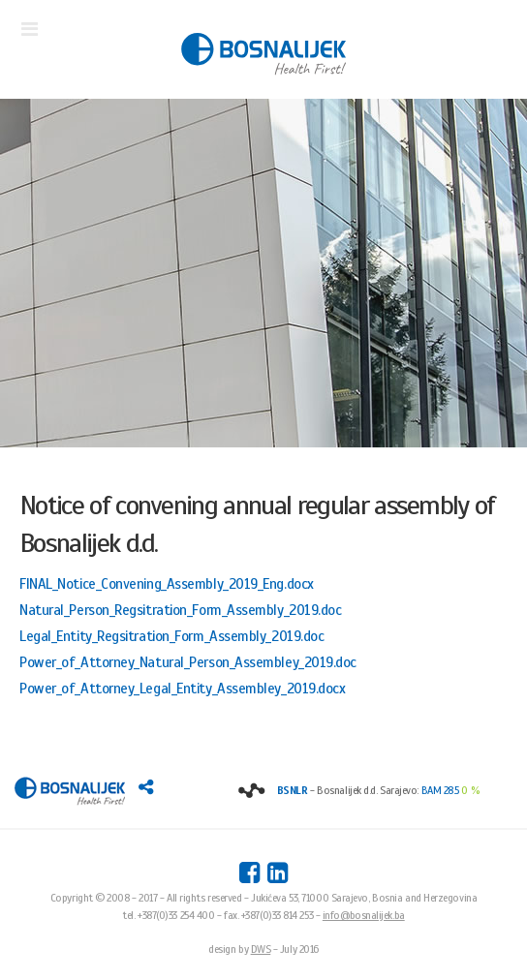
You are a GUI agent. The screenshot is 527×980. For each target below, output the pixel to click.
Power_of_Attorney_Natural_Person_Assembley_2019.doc (188, 662)
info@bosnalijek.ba (364, 915)
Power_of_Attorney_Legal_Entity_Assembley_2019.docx (183, 689)
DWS (261, 949)
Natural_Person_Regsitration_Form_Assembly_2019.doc (181, 610)
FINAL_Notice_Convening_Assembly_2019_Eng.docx (167, 584)
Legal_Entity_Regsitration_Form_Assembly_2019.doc (171, 636)
